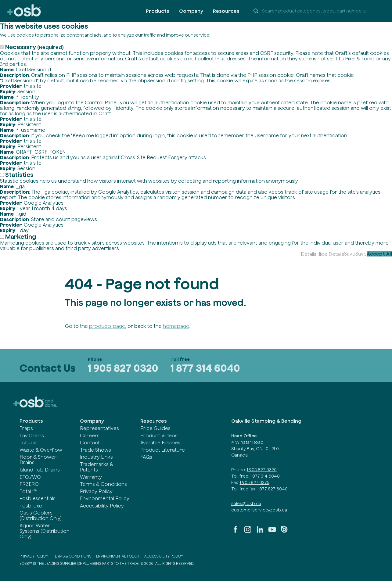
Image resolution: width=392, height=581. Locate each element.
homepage (176, 326)
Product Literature (163, 450)
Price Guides (155, 428)
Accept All (379, 254)
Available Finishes (160, 443)
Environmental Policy (105, 498)
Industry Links (96, 457)
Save (350, 254)
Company (191, 11)
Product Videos (159, 436)
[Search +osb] (317, 11)
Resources (226, 11)
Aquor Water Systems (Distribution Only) (45, 531)
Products (158, 11)
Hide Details (330, 254)
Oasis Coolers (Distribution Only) (41, 515)
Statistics (19, 175)
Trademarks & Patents (97, 467)
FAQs (146, 457)
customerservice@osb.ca (259, 510)
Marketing (21, 237)
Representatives (99, 428)
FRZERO (29, 484)
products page (107, 326)
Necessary (34, 47)
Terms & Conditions (103, 484)
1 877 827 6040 (272, 489)
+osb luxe (31, 506)
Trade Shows (95, 450)
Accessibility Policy (102, 506)
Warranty (91, 477)
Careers (90, 436)
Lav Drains (32, 436)
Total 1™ (29, 491)
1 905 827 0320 (123, 368)
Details (309, 254)
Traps (26, 428)
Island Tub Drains (40, 470)
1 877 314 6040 (205, 368)
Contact (90, 443)
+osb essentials (38, 498)
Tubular (29, 443)
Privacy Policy (96, 491)
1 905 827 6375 (255, 482)
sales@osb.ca (246, 504)
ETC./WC (30, 477)
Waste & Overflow (41, 450)
